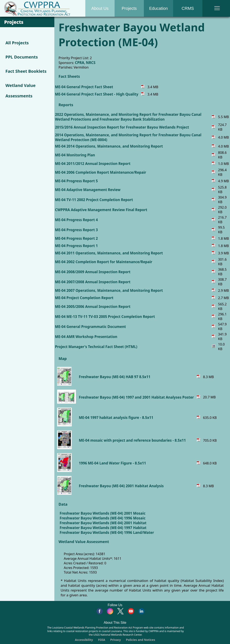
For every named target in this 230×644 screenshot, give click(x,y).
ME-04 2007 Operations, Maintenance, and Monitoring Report (109, 290)
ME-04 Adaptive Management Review (88, 190)
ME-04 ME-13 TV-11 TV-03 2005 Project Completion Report (105, 317)
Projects (129, 8)
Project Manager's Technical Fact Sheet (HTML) (96, 347)
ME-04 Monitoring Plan (75, 155)
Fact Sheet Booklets (26, 71)
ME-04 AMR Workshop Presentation (86, 337)
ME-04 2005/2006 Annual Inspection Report (93, 307)
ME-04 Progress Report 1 (76, 246)
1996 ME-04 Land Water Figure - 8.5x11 (112, 463)
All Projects (17, 43)
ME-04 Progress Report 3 (76, 230)
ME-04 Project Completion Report (84, 298)
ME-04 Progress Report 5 (76, 181)
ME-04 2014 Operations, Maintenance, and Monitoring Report (109, 146)
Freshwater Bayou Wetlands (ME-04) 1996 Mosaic (102, 518)
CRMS (188, 8)
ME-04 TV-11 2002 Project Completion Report (94, 200)
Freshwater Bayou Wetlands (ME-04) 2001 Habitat (103, 523)
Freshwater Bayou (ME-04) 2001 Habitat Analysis (121, 486)
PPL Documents (22, 57)
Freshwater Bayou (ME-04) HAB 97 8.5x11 (115, 377)
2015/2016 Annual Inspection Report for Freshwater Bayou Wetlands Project (122, 127)
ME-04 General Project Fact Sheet (84, 87)
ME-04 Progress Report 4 (76, 220)
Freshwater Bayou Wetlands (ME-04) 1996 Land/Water (107, 532)
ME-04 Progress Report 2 (76, 238)
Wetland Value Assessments (20, 91)
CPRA (79, 63)
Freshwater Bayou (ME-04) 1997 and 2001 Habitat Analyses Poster (136, 397)
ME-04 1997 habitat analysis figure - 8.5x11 (116, 418)
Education (159, 8)
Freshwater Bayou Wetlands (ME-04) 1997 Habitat (103, 528)
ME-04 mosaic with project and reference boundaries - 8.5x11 (132, 440)
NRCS (91, 63)
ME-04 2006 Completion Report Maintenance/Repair (101, 172)
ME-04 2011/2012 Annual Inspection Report (93, 164)
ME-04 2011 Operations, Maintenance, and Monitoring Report (109, 253)
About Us (100, 8)
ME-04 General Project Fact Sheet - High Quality (97, 94)
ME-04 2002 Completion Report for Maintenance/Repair (104, 262)
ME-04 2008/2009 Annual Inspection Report (93, 272)
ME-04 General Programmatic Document (90, 327)
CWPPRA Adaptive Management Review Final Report (101, 210)
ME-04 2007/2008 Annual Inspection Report (93, 282)
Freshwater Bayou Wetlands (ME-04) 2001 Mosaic (102, 513)
